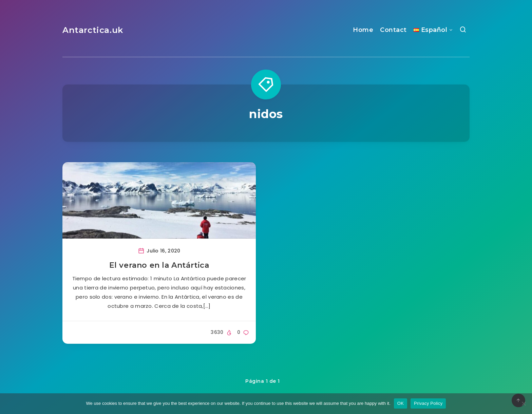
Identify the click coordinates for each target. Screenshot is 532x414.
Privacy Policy (428, 403)
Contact (393, 30)
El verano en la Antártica (159, 265)
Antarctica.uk (93, 30)
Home (363, 30)
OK (401, 403)
